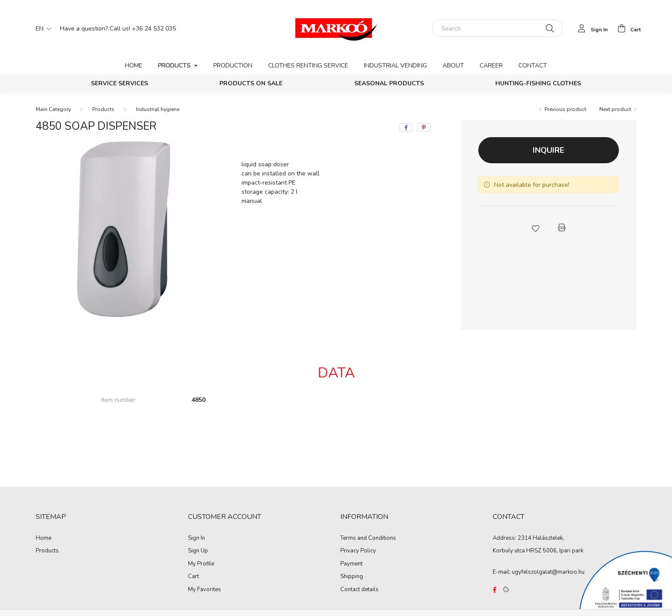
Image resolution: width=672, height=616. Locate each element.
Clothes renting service (308, 66)
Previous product (565, 109)
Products (103, 109)
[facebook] (406, 128)
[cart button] (627, 28)
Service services (119, 83)
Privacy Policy (358, 551)
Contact (533, 66)
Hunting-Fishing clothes (538, 83)
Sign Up (198, 551)
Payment (351, 564)
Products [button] (175, 66)
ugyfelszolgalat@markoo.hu (548, 572)
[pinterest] (424, 128)
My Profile (201, 564)
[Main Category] (53, 109)
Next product (615, 109)
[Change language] (41, 28)
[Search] (497, 28)
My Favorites (205, 590)
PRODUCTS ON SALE (251, 83)
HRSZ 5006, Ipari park (555, 551)
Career (491, 66)
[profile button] (590, 28)
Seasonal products (389, 83)
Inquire (548, 150)
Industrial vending (395, 66)
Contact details (360, 590)
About (453, 66)
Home (134, 66)
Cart (193, 577)
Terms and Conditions (368, 539)
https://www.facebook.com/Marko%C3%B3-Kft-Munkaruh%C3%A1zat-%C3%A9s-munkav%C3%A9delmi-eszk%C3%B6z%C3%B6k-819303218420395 (494, 590)
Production (233, 66)
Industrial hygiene (158, 109)
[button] (535, 228)
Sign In (197, 539)
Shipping (352, 577)
